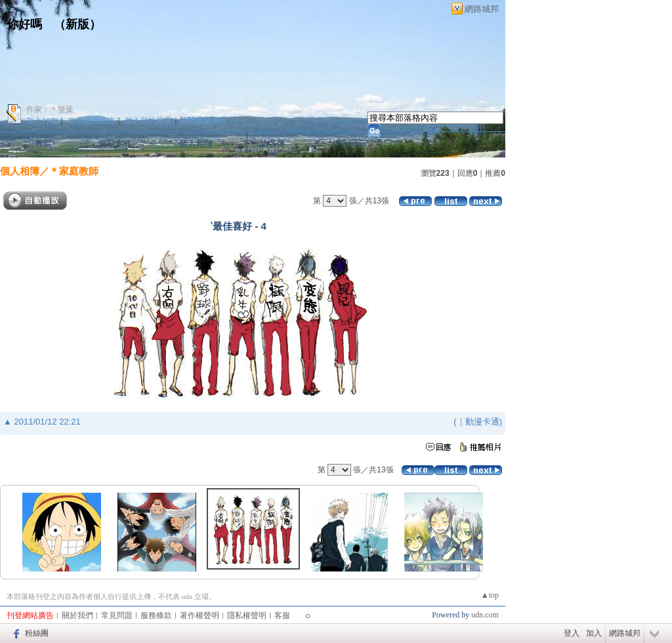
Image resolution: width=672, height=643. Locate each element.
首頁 (43, 143)
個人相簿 (196, 143)
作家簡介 (349, 143)
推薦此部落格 (91, 121)
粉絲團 (37, 633)
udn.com (485, 615)
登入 (572, 633)
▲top (490, 595)
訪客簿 (273, 143)
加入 (594, 633)
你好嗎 (24, 24)
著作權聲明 (199, 615)
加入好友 (42, 121)
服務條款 (156, 615)
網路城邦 (482, 9)
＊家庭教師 (74, 171)
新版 (77, 24)
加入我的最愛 (148, 121)
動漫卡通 (482, 422)
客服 (282, 615)
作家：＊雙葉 (50, 110)
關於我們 (77, 615)
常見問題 (117, 615)
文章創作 (115, 143)
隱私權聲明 (247, 615)
